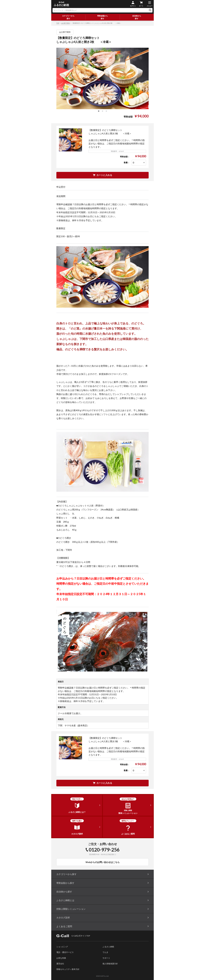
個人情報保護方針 (110, 964)
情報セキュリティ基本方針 (68, 969)
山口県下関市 (66, 23)
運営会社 (60, 964)
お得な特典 (61, 958)
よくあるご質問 (64, 926)
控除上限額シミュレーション (71, 909)
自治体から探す (137, 17)
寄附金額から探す (102, 17)
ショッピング (62, 947)
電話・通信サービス (65, 952)
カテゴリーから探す (68, 17)
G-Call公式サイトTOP (73, 936)
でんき (105, 952)
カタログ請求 (63, 917)
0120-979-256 (104, 850)
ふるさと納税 (108, 947)
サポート (106, 958)
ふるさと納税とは (65, 900)
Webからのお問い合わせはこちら (103, 862)
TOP (58, 23)
